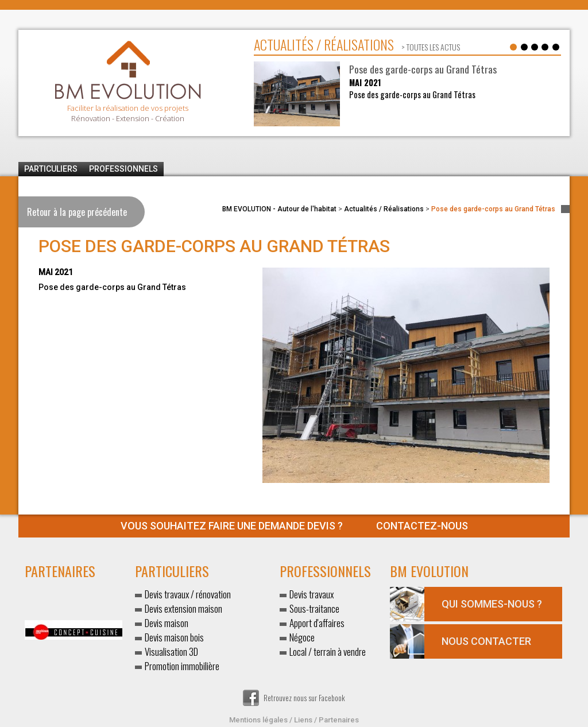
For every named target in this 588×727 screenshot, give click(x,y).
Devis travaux (312, 594)
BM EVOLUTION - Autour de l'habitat (279, 209)
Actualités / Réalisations (384, 209)
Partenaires (339, 720)
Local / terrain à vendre (328, 651)
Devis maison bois (174, 637)
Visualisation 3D (171, 651)
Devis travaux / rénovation (188, 594)
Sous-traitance (314, 608)
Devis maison (167, 623)
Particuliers (51, 169)
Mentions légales (258, 720)
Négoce (302, 637)
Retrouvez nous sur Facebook (294, 698)
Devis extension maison (183, 608)
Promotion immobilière (182, 666)
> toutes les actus (430, 47)
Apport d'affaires (317, 623)
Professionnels (123, 169)
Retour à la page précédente (77, 212)
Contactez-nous (294, 526)
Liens (303, 720)
